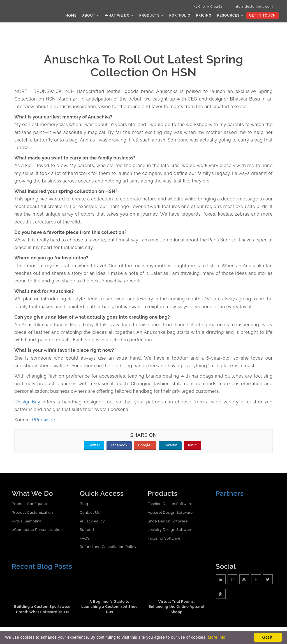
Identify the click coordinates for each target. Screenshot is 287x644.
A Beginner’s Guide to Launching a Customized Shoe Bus (109, 607)
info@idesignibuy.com (253, 6)
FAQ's (85, 538)
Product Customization (32, 512)
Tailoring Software (164, 538)
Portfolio (180, 15)
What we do (119, 15)
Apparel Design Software (170, 512)
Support (87, 530)
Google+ (145, 445)
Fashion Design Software (170, 504)
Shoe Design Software (168, 521)
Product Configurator (31, 504)
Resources (230, 15)
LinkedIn (170, 445)
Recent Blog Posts (42, 566)
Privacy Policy (92, 521)
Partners (230, 493)
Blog (84, 504)
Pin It (192, 445)
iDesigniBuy (27, 402)
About (91, 15)
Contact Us (90, 512)
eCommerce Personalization (37, 530)
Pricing (204, 15)
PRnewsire (43, 420)
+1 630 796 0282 (208, 6)
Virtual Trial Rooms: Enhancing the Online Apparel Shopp (176, 607)
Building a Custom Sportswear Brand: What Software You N (42, 609)
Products (151, 15)
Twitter (94, 445)
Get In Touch (262, 15)
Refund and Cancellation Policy (108, 547)
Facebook (119, 445)
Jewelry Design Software (170, 530)
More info (217, 637)
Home (71, 15)
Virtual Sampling (27, 521)
